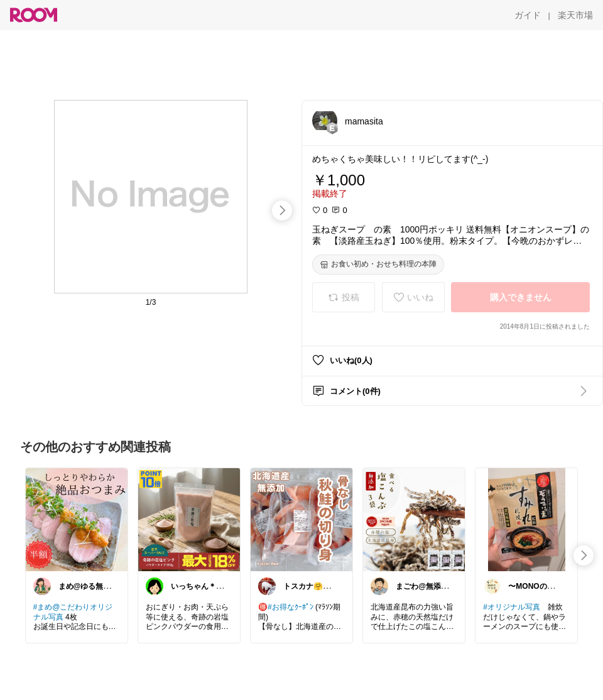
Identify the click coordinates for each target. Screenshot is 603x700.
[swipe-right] (282, 211)
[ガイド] (528, 15)
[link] (77, 519)
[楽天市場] (575, 15)
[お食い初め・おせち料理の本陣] (378, 265)
